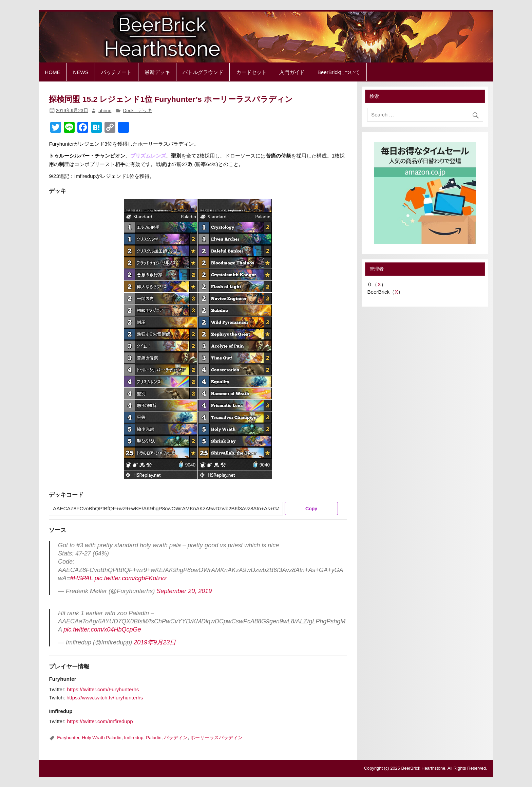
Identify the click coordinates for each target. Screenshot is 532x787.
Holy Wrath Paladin (102, 738)
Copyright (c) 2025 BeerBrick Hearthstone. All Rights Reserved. (426, 768)
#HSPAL (81, 578)
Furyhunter (68, 738)
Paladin (154, 738)
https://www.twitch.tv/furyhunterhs (105, 698)
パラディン (176, 738)
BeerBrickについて (339, 72)
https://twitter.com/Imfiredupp (100, 721)
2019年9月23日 (155, 642)
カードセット (251, 72)
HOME (53, 72)
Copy (311, 509)
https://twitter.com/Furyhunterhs (103, 689)
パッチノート (116, 72)
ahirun (105, 111)
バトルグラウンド (203, 72)
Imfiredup (134, 738)
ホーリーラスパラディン (216, 738)
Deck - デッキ (138, 111)
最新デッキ (157, 72)
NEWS (81, 72)
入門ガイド (292, 72)
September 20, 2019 (184, 591)
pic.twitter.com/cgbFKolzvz (131, 578)
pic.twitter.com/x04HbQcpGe (102, 629)
